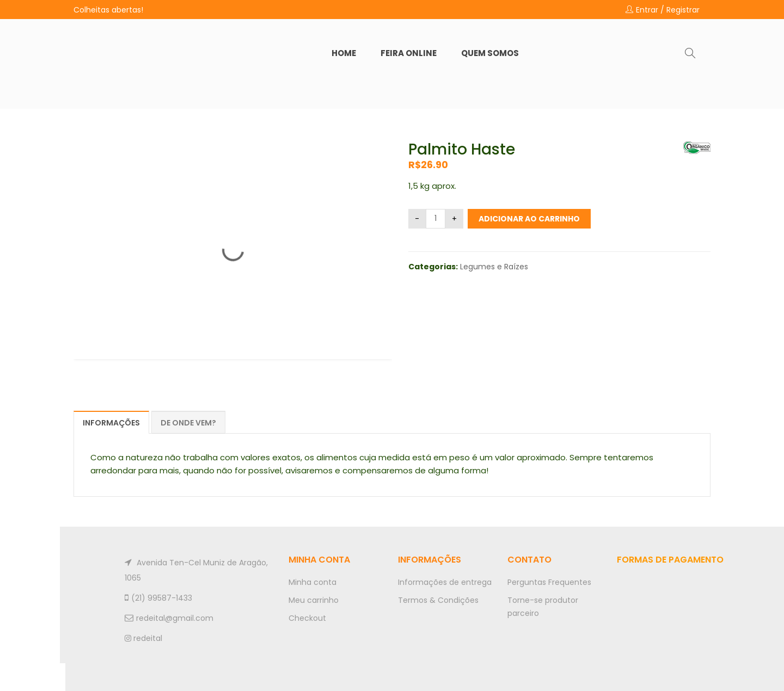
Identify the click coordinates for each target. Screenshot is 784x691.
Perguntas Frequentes (549, 582)
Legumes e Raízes (494, 267)
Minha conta (313, 582)
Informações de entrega (445, 582)
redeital (143, 638)
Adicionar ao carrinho (529, 219)
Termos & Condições (438, 600)
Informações (111, 423)
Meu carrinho (314, 600)
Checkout (307, 618)
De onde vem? (188, 423)
